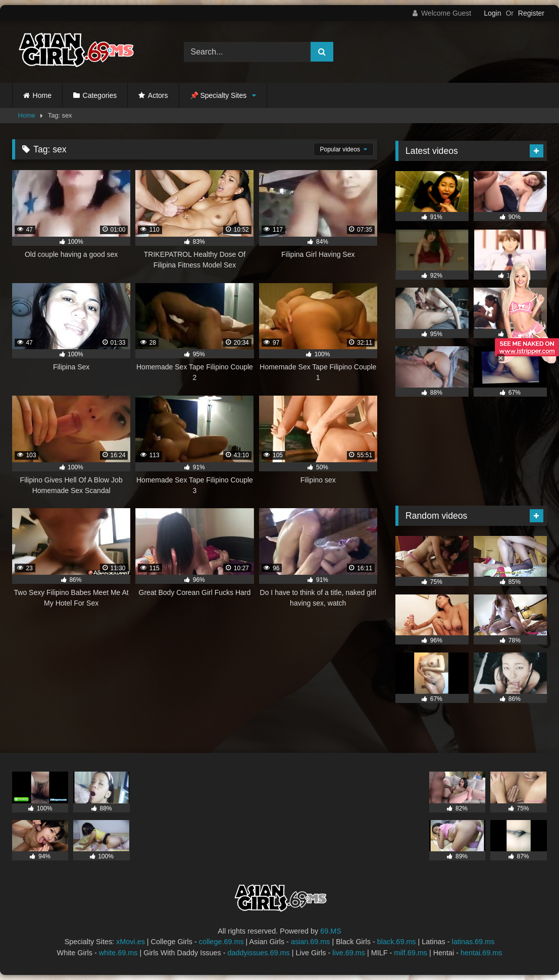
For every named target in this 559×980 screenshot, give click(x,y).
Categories (100, 95)
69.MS (331, 931)
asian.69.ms (311, 942)
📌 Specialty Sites (218, 95)
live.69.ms (349, 953)
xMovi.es (131, 942)
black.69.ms (397, 942)
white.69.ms (118, 953)
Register (531, 13)
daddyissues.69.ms (259, 953)
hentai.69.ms (481, 953)
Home (42, 95)
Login (492, 13)
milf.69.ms (411, 953)
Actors (158, 95)
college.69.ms (221, 942)
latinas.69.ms (473, 942)
